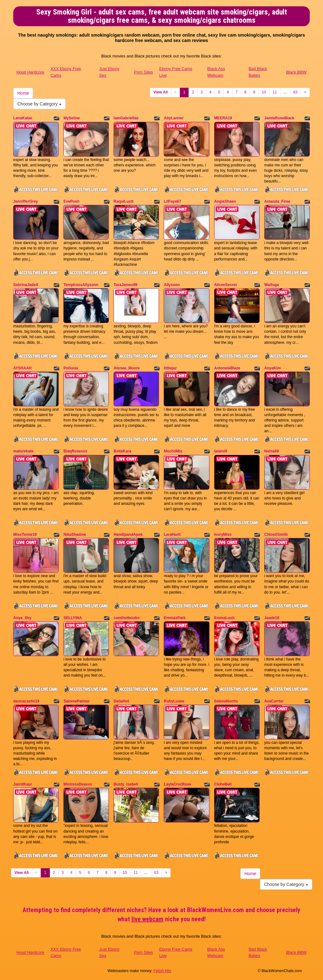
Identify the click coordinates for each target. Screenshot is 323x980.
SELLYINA (73, 618)
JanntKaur (23, 784)
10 (264, 92)
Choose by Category (39, 104)
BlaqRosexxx (75, 451)
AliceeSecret (226, 285)
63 (295, 92)
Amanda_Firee (277, 201)
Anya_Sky (22, 618)
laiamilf (221, 451)
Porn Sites (144, 72)
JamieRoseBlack (279, 118)
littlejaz (170, 368)
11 (275, 92)
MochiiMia (173, 451)
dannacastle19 (26, 701)
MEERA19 (223, 118)
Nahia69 (272, 451)
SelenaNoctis (226, 701)
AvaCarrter (274, 701)
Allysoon (172, 285)
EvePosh (71, 201)
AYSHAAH (22, 368)
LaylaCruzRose (177, 784)
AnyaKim (273, 368)
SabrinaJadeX (26, 285)
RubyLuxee (174, 701)
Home (23, 93)
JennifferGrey (26, 201)
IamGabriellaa (126, 118)
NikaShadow (75, 535)
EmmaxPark (175, 618)
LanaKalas (23, 118)
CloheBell (223, 784)
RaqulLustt (123, 201)
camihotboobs (126, 618)
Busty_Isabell (126, 784)
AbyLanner (174, 118)
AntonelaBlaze (227, 368)
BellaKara (122, 451)
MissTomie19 (25, 535)
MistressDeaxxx (78, 784)
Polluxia (71, 368)
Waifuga (272, 285)
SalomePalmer (76, 701)
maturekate (23, 451)
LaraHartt (172, 535)
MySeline (72, 118)
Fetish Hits (163, 971)
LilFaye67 (172, 201)
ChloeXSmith (276, 535)
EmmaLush (224, 618)
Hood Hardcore (30, 72)
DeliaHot (121, 701)
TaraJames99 (125, 285)
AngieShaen (225, 201)
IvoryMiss (223, 535)
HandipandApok (128, 535)
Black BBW (296, 72)
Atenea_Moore (127, 368)
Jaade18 (272, 618)
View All (160, 92)
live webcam (147, 919)
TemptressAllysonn (81, 285)
